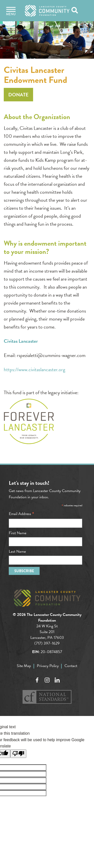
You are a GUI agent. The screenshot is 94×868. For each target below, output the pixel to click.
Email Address (21, 514)
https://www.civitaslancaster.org (34, 369)
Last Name (17, 551)
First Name (18, 533)
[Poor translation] (18, 754)
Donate (18, 95)
